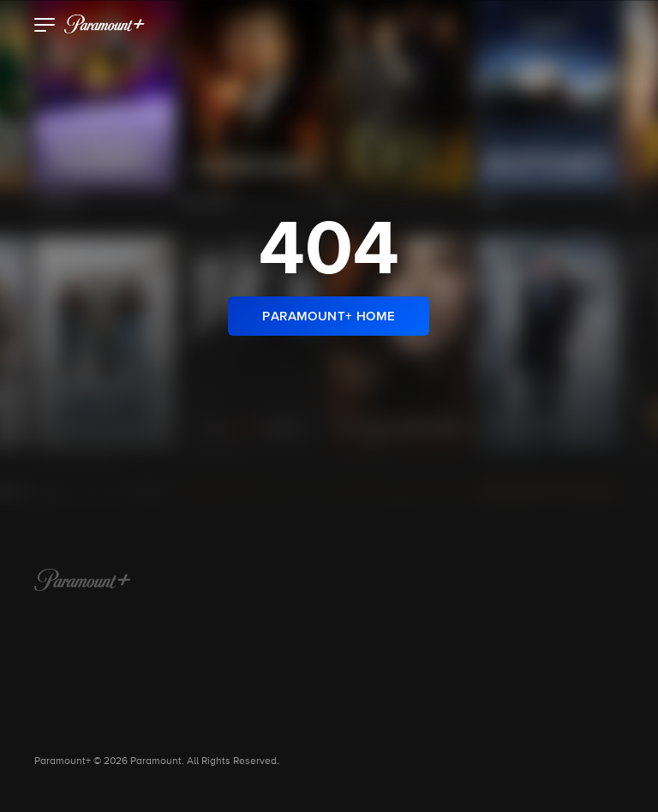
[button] (45, 27)
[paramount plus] (105, 24)
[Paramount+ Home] (83, 582)
